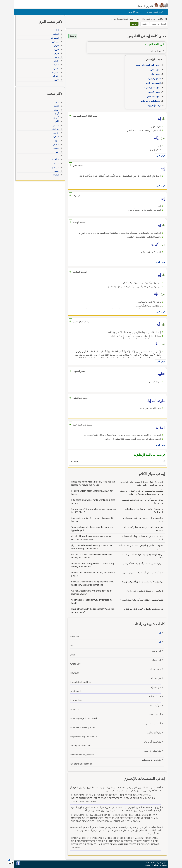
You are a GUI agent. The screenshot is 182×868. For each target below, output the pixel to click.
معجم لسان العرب (152, 88)
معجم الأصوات (154, 92)
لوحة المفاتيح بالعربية (154, 12)
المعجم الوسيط (153, 79)
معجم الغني (155, 70)
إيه (159, 633)
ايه (159, 642)
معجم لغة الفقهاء (152, 97)
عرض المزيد (160, 156)
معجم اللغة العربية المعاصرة (147, 65)
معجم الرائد (155, 74)
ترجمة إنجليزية (154, 106)
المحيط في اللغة (153, 83)
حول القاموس (133, 12)
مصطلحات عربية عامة (150, 101)
